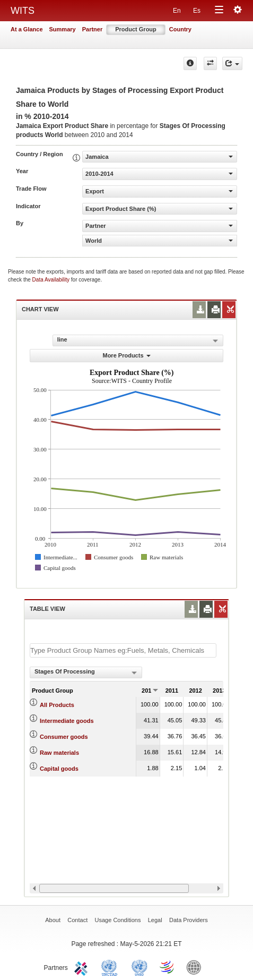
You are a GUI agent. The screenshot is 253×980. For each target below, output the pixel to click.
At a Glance (27, 29)
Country (180, 29)
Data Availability (52, 280)
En (177, 11)
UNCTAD (111, 967)
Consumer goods (64, 737)
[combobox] (86, 672)
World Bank (196, 967)
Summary (63, 29)
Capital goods (59, 769)
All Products (57, 705)
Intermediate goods (67, 721)
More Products (126, 355)
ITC (83, 967)
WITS (23, 11)
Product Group (136, 29)
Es (197, 11)
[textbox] (123, 650)
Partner (93, 29)
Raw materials (59, 753)
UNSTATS (139, 967)
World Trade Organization (168, 967)
